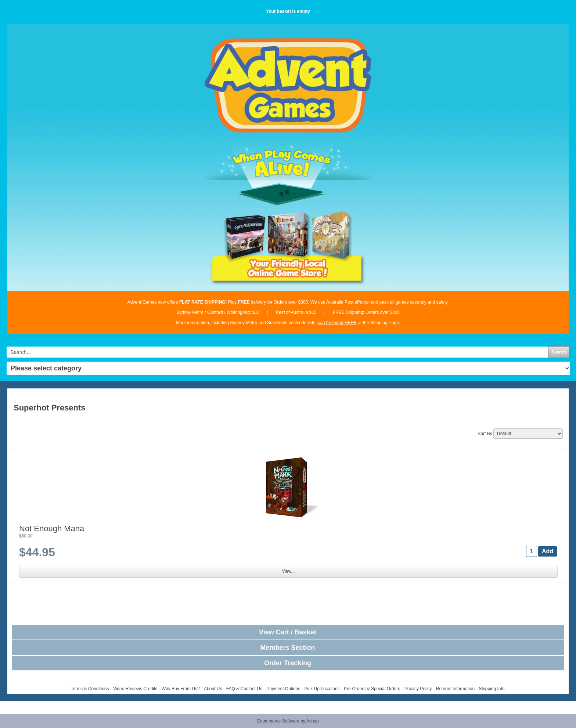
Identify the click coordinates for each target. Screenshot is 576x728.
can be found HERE (337, 323)
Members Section (287, 648)
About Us (213, 689)
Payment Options (283, 689)
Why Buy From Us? (181, 689)
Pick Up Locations (322, 689)
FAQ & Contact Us (244, 689)
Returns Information (455, 689)
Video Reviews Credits (135, 689)
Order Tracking (288, 663)
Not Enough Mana (52, 528)
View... (288, 571)
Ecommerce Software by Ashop (288, 721)
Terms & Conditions (90, 689)
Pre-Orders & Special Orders (372, 689)
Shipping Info (492, 689)
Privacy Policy (418, 689)
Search (559, 352)
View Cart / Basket (288, 632)
